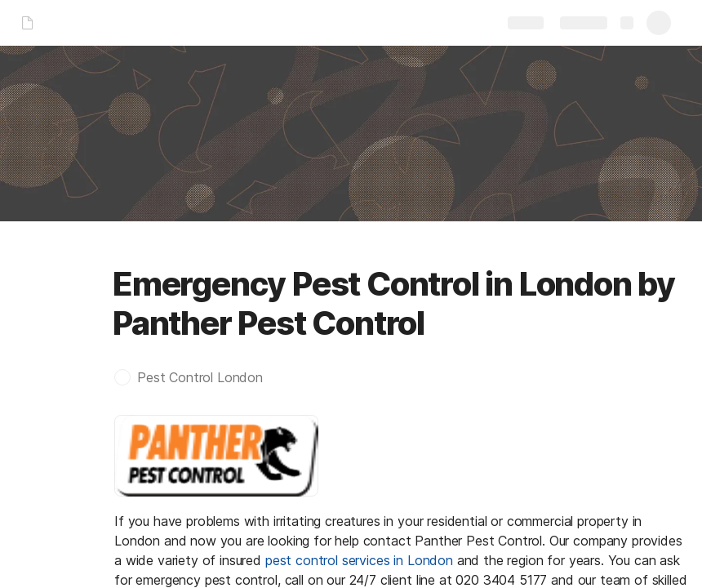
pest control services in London (359, 560)
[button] (197, 377)
